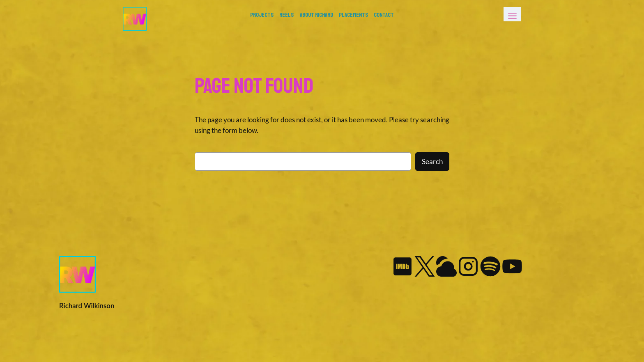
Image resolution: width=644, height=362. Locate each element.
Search (432, 162)
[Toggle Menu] (512, 14)
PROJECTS (262, 15)
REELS (286, 15)
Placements (353, 15)
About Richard (316, 15)
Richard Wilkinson (87, 306)
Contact (384, 15)
